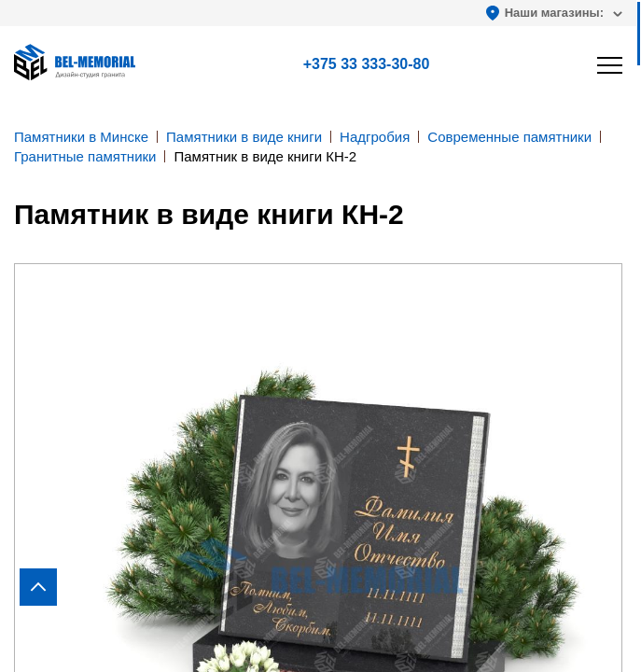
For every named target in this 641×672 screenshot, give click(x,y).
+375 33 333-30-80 (367, 64)
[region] (320, 336)
